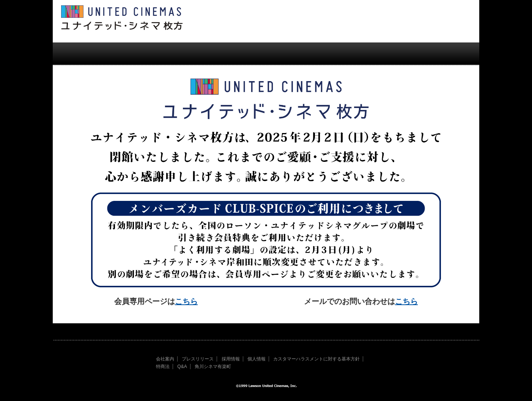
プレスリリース (198, 359)
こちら (186, 301)
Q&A (182, 367)
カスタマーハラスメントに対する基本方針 (316, 359)
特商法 (163, 367)
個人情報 (257, 359)
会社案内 (165, 359)
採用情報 (231, 359)
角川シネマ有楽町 (213, 367)
